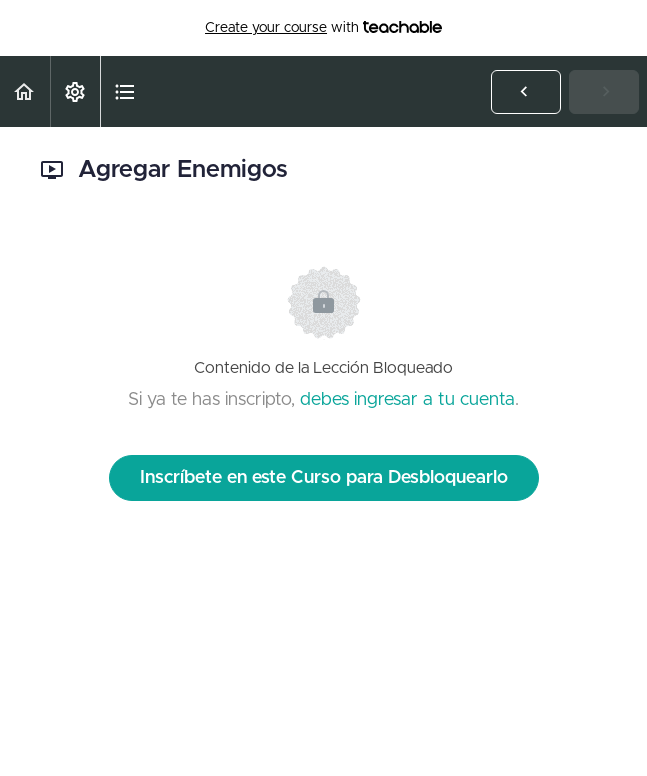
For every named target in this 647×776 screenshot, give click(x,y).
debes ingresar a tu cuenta (407, 400)
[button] (25, 91)
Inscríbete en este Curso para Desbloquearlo (324, 478)
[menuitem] (75, 91)
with (323, 28)
